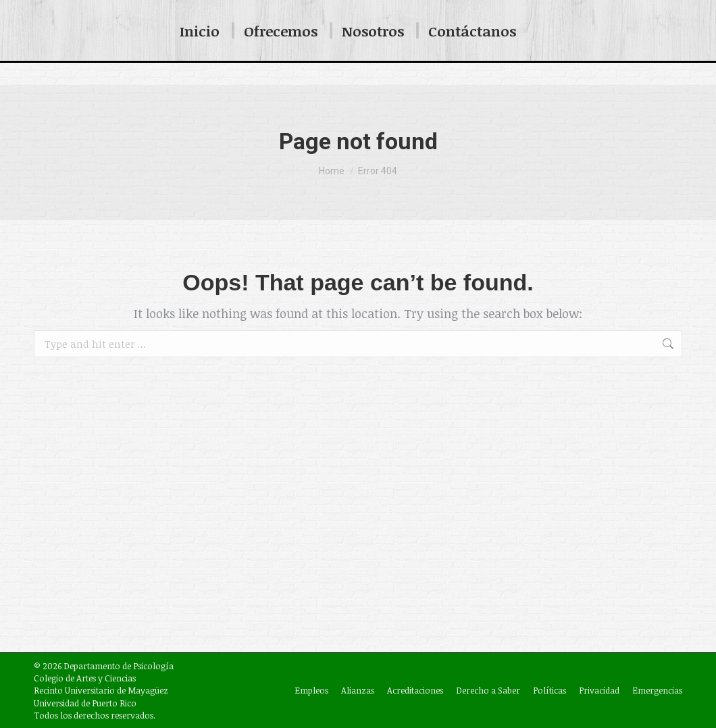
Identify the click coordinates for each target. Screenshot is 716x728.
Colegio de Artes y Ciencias (85, 678)
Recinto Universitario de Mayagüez (101, 690)
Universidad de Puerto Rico (85, 703)
